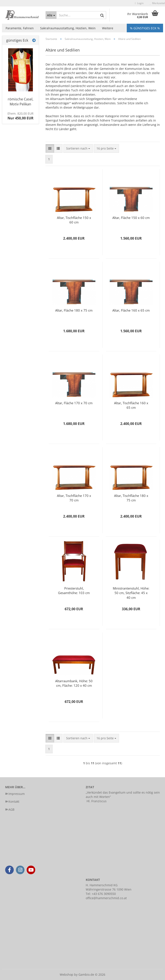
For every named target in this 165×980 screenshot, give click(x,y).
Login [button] (139, 3)
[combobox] (78, 148)
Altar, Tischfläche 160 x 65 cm (131, 405)
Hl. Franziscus (97, 801)
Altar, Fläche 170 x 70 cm (74, 403)
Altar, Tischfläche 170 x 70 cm (74, 498)
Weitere (108, 28)
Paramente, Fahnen (20, 28)
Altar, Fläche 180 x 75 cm (74, 310)
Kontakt (14, 801)
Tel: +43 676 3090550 (101, 894)
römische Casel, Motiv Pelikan (21, 102)
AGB (11, 809)
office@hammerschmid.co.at (106, 898)
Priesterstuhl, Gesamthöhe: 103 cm (74, 591)
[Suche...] (51, 15)
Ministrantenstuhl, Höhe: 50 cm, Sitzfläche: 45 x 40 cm (131, 593)
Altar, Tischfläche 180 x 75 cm (131, 498)
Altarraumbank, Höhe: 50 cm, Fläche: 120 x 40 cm (74, 683)
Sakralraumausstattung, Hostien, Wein (68, 28)
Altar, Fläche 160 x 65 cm (131, 310)
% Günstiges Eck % (145, 28)
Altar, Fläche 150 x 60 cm (131, 218)
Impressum (17, 794)
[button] (50, 148)
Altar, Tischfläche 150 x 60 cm (74, 220)
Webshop (66, 975)
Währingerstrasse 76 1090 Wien (109, 889)
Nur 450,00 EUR (21, 116)
